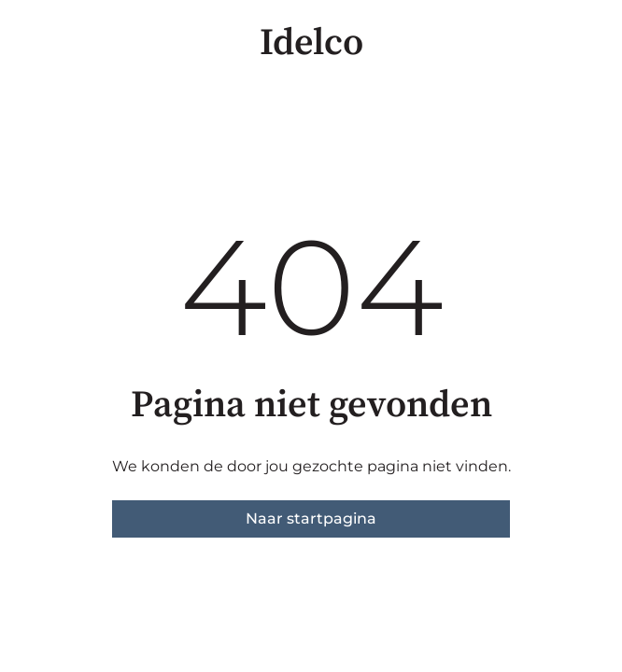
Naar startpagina (311, 518)
